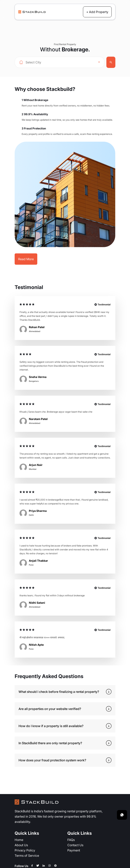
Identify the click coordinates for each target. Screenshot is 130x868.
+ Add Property (97, 12)
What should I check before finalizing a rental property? (59, 692)
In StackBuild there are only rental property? (50, 743)
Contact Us (75, 845)
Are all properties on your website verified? (50, 709)
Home (19, 840)
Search (111, 62)
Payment (74, 850)
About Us (21, 845)
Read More (26, 259)
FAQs (71, 840)
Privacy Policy (25, 850)
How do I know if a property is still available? (51, 726)
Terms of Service (27, 855)
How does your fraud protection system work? (52, 760)
